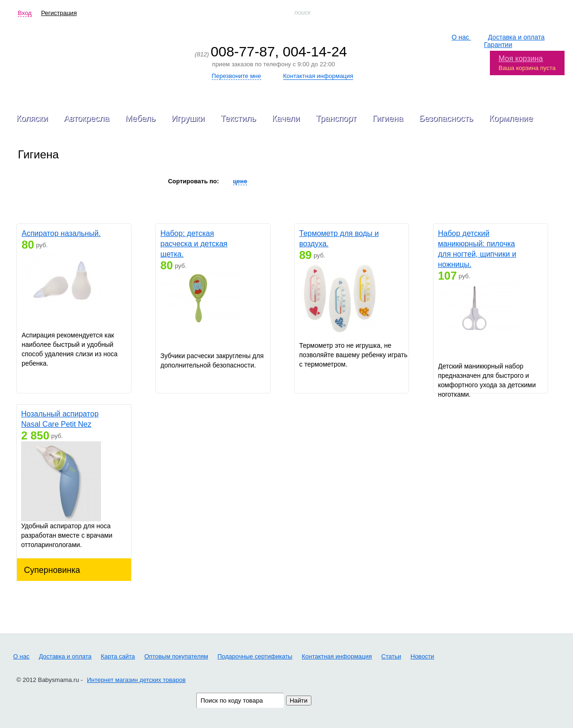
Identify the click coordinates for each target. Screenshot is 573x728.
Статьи (391, 656)
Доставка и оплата (516, 37)
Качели (286, 118)
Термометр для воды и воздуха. (339, 239)
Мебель (140, 118)
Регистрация (59, 13)
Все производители (112, 181)
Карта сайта (118, 656)
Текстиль (238, 118)
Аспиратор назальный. (61, 233)
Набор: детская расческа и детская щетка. (194, 244)
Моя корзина (521, 59)
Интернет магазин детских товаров (136, 679)
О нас (461, 37)
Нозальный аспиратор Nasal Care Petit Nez (60, 419)
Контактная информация (337, 656)
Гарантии (498, 45)
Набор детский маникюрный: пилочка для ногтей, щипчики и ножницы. (477, 249)
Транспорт (336, 118)
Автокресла (87, 118)
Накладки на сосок (44, 181)
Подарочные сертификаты (255, 656)
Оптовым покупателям (176, 656)
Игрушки (188, 118)
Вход (25, 13)
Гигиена (388, 118)
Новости (422, 656)
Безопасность (446, 118)
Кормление (511, 118)
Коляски (32, 118)
